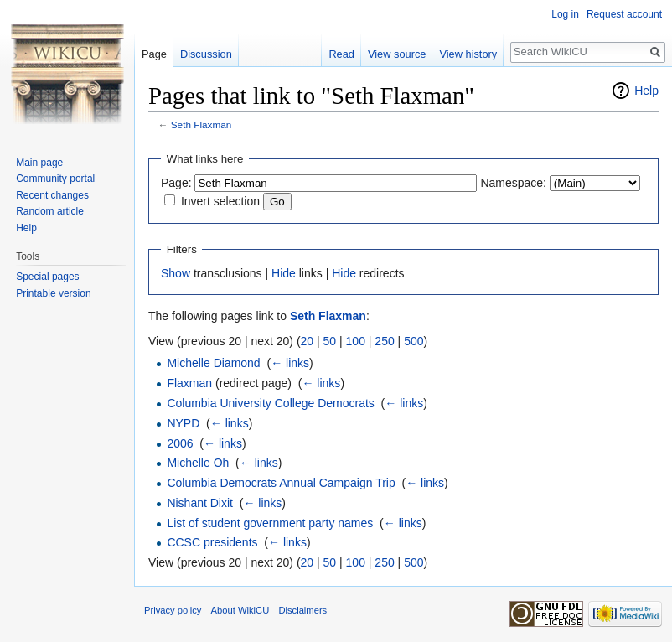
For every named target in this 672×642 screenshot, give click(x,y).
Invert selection (220, 201)
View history (468, 54)
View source (397, 54)
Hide (284, 273)
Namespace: (513, 183)
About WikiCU (240, 610)
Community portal (55, 179)
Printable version (53, 293)
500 (414, 341)
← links (290, 363)
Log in (565, 14)
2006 (180, 443)
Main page (39, 163)
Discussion (206, 54)
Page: (176, 183)
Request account (624, 14)
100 (356, 341)
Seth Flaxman (202, 124)
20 (308, 341)
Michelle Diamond (213, 363)
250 (384, 341)
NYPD (183, 423)
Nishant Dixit (200, 503)
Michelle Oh (198, 463)
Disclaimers (302, 610)
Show (176, 273)
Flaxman (189, 383)
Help (646, 91)
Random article (50, 211)
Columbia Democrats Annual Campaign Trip (281, 483)
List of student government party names (270, 523)
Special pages (47, 277)
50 (330, 341)
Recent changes (52, 195)
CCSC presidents (212, 542)
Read (341, 54)
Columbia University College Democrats (270, 403)
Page (154, 54)
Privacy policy (173, 610)
